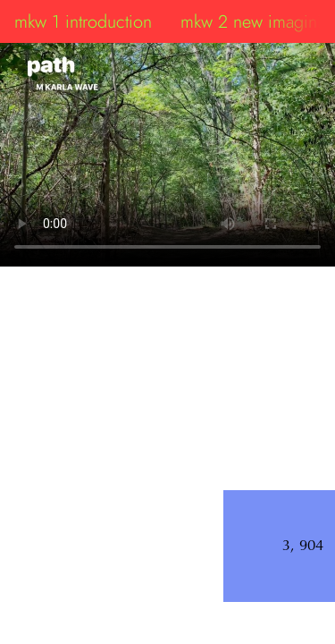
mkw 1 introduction (83, 21)
